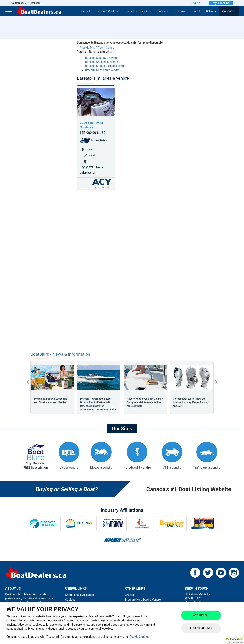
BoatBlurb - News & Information (60, 354)
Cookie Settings (140, 637)
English (195, 3)
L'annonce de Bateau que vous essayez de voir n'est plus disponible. (120, 43)
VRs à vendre (69, 456)
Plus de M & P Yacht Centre (97, 48)
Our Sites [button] (229, 11)
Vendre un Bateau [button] (205, 11)
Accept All (201, 615)
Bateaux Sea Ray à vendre (101, 58)
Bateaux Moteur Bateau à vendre (106, 66)
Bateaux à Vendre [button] (107, 11)
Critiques (163, 11)
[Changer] (25, 3)
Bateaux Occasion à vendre (102, 70)
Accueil (86, 11)
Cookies (70, 600)
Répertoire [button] (181, 11)
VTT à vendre (172, 456)
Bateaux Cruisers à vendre (102, 62)
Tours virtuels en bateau (138, 11)
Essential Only (201, 628)
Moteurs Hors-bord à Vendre (143, 600)
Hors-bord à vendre (137, 456)
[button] (235, 640)
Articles (130, 595)
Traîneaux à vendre (207, 456)
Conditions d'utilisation (80, 595)
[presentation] (28, 381)
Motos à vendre (101, 456)
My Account (221, 3)
